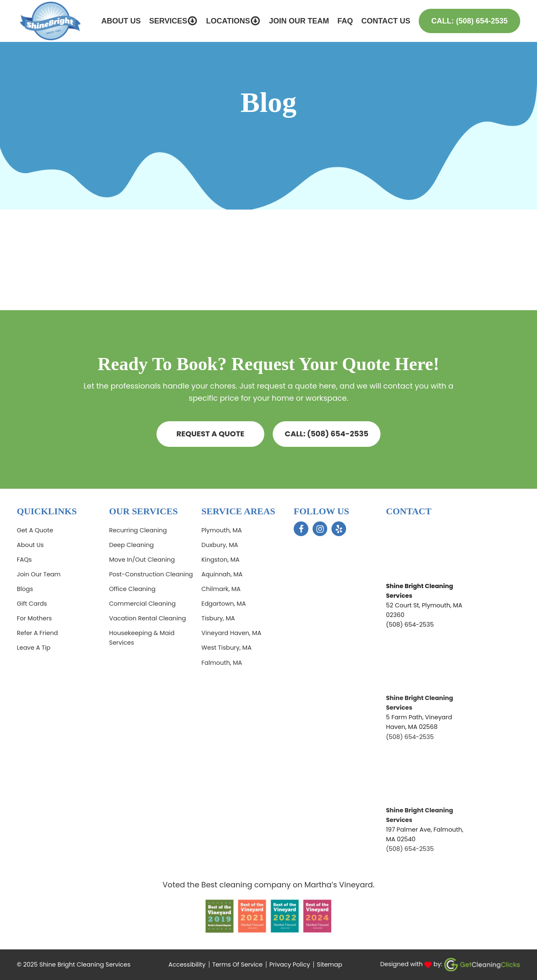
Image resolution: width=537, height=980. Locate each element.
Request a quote (210, 434)
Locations (233, 21)
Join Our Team (299, 21)
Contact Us (386, 21)
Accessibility (187, 964)
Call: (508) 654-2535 (469, 21)
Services (173, 21)
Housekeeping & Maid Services (142, 638)
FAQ (345, 21)
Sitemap (329, 964)
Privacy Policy (290, 964)
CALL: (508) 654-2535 (327, 434)
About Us (121, 21)
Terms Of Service (237, 964)
